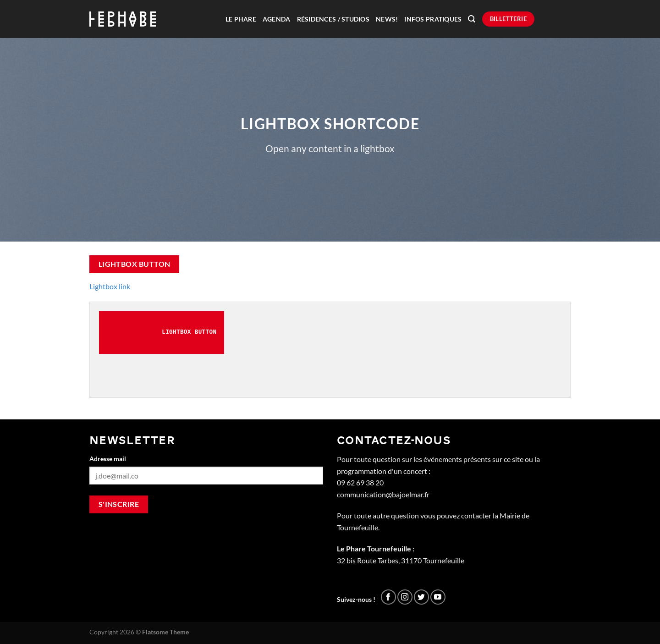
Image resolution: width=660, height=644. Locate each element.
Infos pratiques (433, 19)
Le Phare (241, 19)
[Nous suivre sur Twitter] (421, 597)
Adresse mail (108, 459)
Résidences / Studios (333, 19)
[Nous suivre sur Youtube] (438, 597)
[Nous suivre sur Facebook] (388, 597)
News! (387, 19)
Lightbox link (110, 286)
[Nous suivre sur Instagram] (405, 597)
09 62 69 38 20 (360, 482)
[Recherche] (472, 19)
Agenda (277, 19)
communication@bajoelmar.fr (383, 494)
